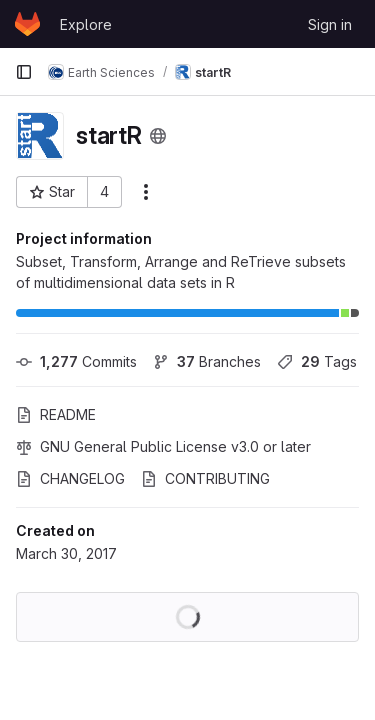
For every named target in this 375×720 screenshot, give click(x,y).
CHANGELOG (70, 478)
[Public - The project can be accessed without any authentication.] (158, 136)
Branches (207, 361)
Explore (86, 24)
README (56, 414)
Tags (317, 361)
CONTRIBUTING (205, 478)
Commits (76, 361)
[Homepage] (27, 24)
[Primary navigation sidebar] (24, 72)
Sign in (330, 24)
